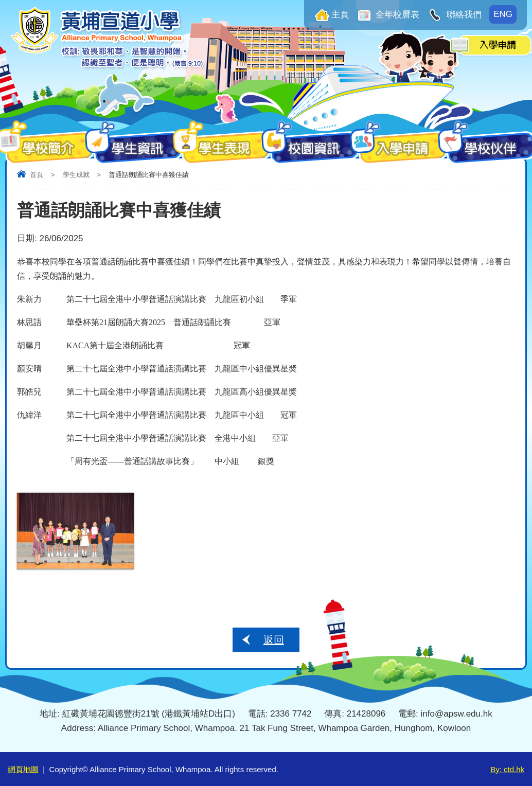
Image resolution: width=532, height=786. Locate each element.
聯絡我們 (463, 15)
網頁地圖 (23, 769)
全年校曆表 (397, 15)
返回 (274, 640)
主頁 (340, 15)
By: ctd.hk (507, 769)
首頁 (37, 175)
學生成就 (76, 175)
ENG (503, 14)
